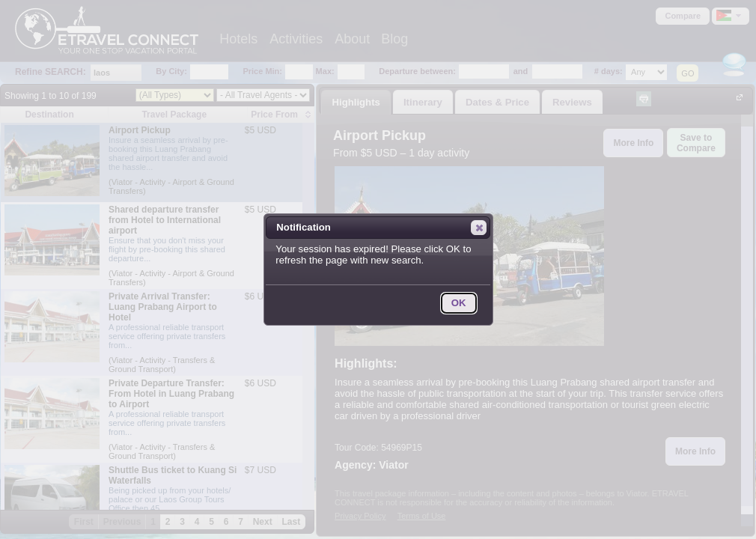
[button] (479, 228)
